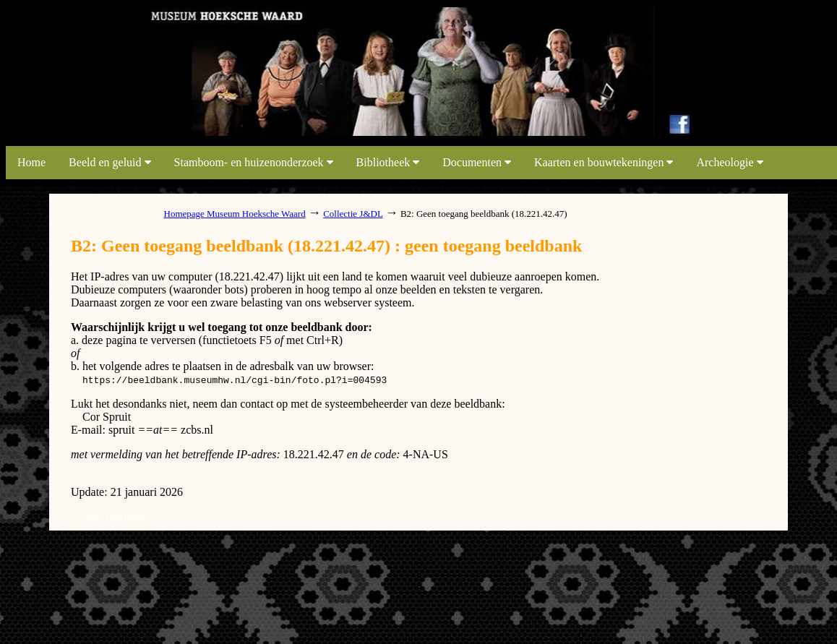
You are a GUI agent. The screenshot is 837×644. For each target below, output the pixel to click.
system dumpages (112, 516)
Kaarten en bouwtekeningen (604, 162)
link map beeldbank (97, 132)
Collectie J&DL (353, 214)
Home (31, 162)
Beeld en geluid (110, 162)
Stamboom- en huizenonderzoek (254, 162)
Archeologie (729, 162)
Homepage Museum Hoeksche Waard (235, 214)
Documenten (477, 162)
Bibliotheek (388, 162)
